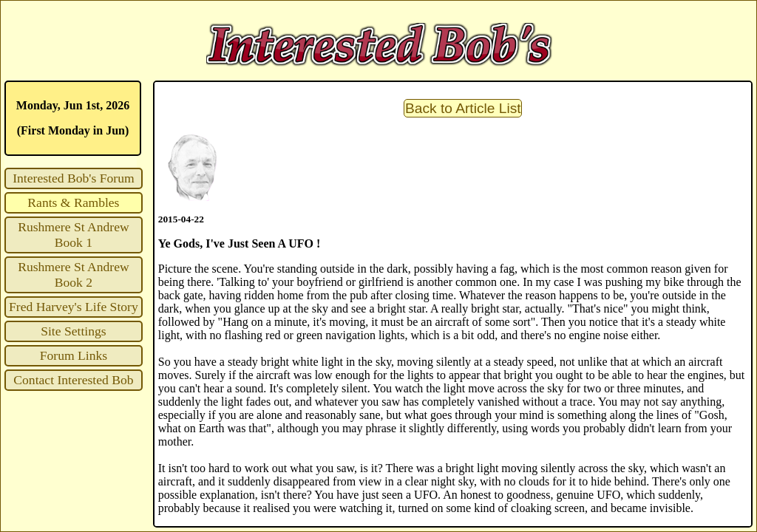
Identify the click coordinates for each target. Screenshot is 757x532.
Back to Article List (463, 108)
